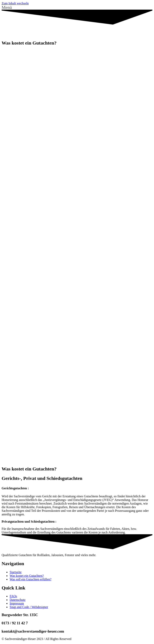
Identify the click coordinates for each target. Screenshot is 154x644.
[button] (77, 7)
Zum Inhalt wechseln (15, 3)
